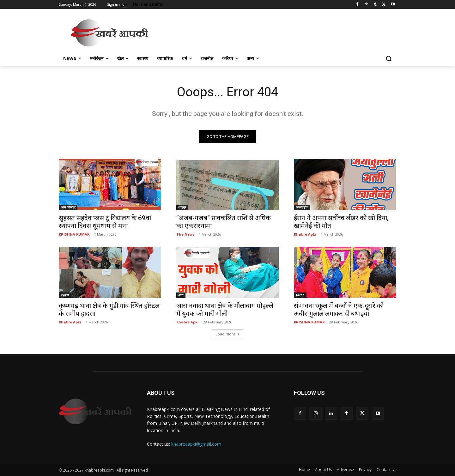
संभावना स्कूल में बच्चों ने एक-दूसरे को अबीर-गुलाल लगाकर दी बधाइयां (339, 310)
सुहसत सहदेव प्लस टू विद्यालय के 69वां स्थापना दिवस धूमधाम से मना (105, 222)
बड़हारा (65, 295)
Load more (228, 334)
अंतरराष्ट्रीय (302, 207)
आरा (181, 295)
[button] (389, 58)
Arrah (300, 295)
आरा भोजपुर (68, 207)
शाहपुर (182, 207)
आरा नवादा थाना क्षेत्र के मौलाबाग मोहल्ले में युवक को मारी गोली (225, 310)
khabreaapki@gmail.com (196, 444)
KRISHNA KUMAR (74, 234)
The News (185, 234)
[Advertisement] (275, 32)
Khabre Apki (305, 234)
